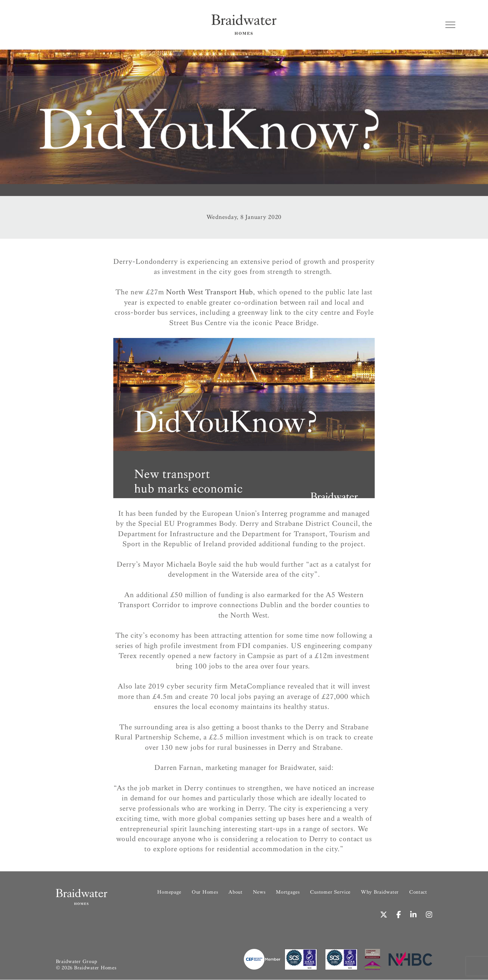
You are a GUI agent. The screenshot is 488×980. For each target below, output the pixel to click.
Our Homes (205, 892)
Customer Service (330, 892)
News (259, 892)
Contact (418, 892)
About (236, 892)
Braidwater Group (77, 962)
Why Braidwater (380, 892)
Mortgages (288, 892)
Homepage (169, 892)
